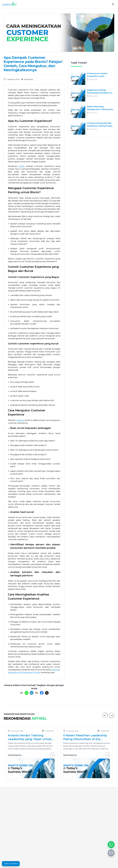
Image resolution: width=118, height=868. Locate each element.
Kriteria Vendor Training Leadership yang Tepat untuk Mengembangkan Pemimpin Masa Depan (30, 737)
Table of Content (11, 864)
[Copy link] (21, 693)
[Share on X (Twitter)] (47, 693)
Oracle (21, 166)
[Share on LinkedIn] (32, 693)
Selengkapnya (31, 755)
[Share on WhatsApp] (27, 693)
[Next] (112, 715)
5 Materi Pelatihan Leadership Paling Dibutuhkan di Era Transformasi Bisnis (85, 737)
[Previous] (105, 715)
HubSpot (21, 420)
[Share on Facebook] (42, 693)
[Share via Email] (37, 693)
